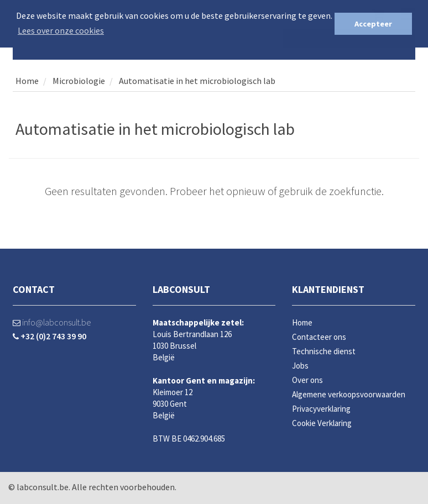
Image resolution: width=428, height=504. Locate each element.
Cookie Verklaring (322, 423)
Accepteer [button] (373, 24)
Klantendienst (328, 289)
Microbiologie (78, 81)
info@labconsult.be (52, 322)
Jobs (300, 366)
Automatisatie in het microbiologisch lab (197, 81)
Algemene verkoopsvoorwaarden (349, 394)
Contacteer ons (319, 337)
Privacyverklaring (321, 409)
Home (27, 81)
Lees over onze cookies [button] (61, 30)
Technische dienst (324, 351)
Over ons (307, 380)
